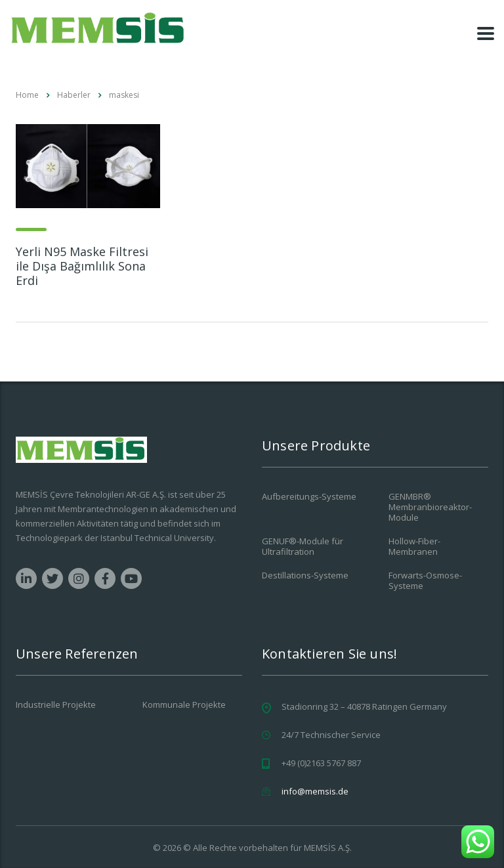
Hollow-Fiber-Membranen (414, 546)
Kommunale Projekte (184, 705)
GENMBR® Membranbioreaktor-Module (430, 507)
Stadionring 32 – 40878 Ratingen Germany (364, 706)
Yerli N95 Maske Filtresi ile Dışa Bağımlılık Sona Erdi (82, 266)
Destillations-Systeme (305, 575)
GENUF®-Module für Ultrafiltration (303, 546)
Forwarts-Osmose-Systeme (425, 580)
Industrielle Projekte (56, 705)
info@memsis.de (315, 791)
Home (27, 95)
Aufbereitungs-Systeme (309, 496)
